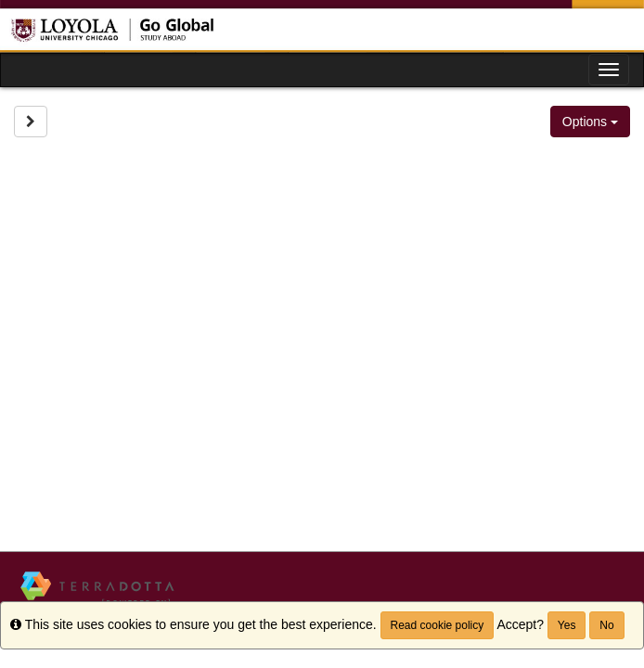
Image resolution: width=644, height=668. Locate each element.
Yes (567, 625)
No (606, 625)
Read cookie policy (438, 625)
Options (590, 122)
